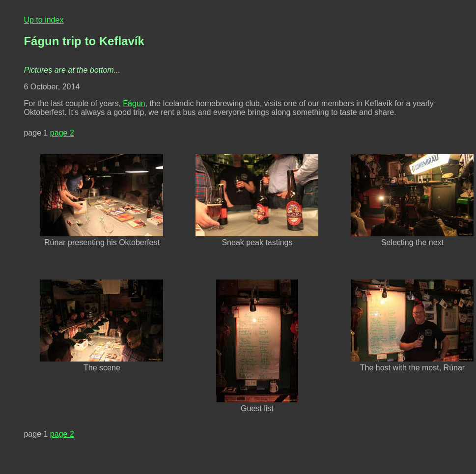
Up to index (43, 20)
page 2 (62, 133)
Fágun (134, 103)
